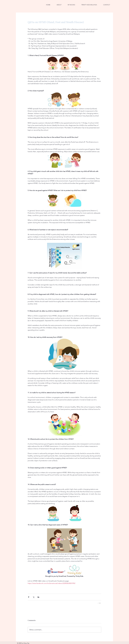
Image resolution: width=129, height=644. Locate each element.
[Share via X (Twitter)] (34, 597)
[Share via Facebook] (29, 597)
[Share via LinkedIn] (38, 597)
